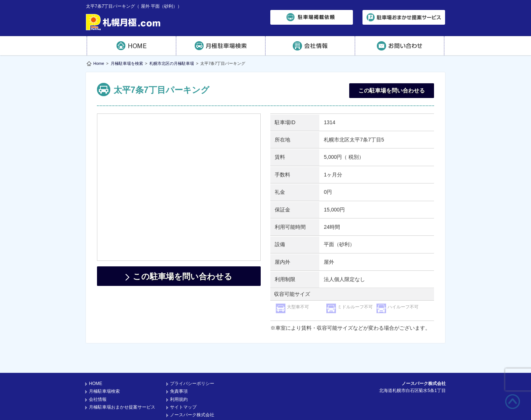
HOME (131, 46)
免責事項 (179, 372)
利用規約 (179, 381)
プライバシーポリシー (192, 365)
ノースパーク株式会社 (192, 396)
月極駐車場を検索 (127, 63)
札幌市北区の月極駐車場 (172, 63)
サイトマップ (183, 388)
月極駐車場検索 (221, 46)
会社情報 (310, 46)
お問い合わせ (400, 46)
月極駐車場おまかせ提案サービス (122, 388)
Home (99, 63)
